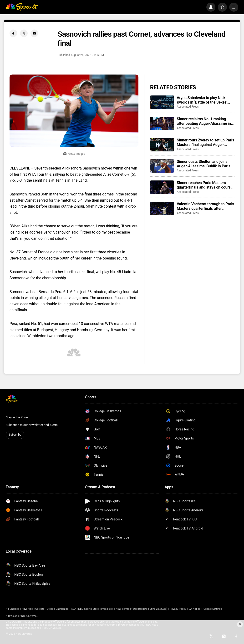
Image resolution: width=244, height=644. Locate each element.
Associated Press (188, 107)
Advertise (27, 609)
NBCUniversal (29, 616)
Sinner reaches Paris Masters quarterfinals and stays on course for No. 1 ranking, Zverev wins (205, 185)
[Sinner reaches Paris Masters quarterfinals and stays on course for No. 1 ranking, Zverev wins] (162, 187)
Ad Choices (12, 609)
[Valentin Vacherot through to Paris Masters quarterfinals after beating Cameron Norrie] (162, 208)
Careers (40, 609)
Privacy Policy (178, 609)
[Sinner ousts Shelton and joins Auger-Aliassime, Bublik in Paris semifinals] (162, 166)
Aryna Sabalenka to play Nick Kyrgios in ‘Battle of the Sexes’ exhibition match (202, 100)
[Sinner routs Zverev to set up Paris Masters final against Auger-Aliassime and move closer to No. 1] (162, 145)
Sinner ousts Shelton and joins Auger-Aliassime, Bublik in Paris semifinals (204, 164)
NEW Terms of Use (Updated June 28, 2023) (141, 609)
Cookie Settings (213, 609)
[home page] (22, 7)
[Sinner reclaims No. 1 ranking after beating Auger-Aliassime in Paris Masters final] (162, 123)
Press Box (107, 609)
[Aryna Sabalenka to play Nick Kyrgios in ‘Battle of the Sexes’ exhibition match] (162, 102)
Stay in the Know (17, 417)
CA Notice (194, 609)
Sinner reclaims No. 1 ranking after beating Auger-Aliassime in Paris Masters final (204, 121)
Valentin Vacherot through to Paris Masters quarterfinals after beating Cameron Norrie (206, 206)
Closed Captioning (58, 609)
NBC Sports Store (88, 609)
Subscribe (15, 435)
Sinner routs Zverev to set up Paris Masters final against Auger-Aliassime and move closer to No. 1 (206, 142)
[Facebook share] (13, 33)
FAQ (73, 609)
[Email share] (34, 33)
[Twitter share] (24, 33)
